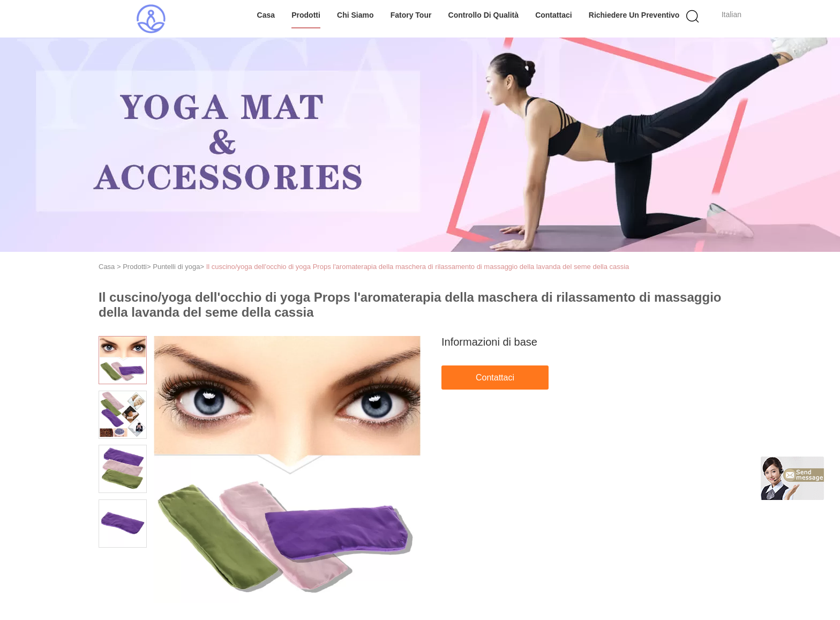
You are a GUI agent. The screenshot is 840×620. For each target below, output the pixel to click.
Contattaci (553, 15)
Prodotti (306, 15)
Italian (732, 14)
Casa (266, 15)
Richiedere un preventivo (634, 15)
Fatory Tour (411, 15)
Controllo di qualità (483, 15)
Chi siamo (355, 15)
